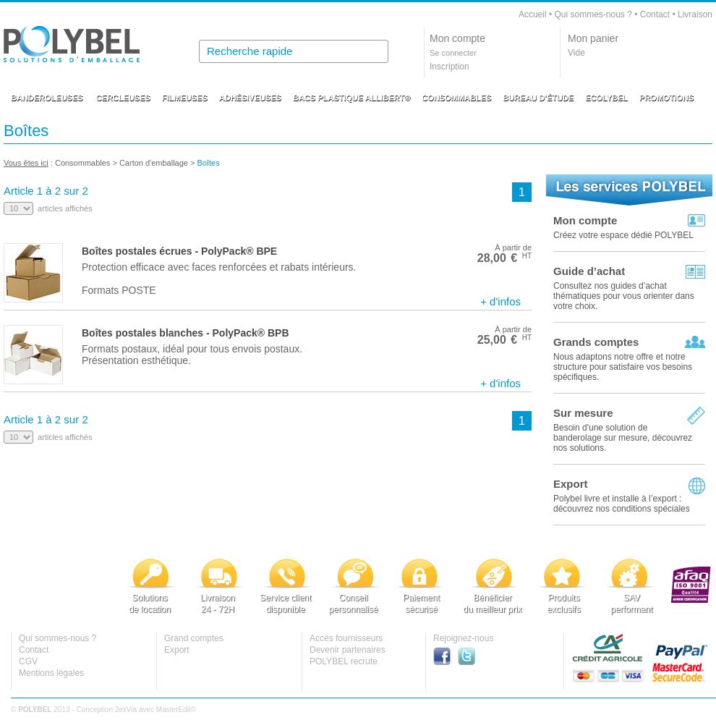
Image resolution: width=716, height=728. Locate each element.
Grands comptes (596, 342)
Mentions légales (51, 673)
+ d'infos (500, 301)
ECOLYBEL (606, 98)
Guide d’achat (589, 271)
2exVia (126, 710)
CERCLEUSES (123, 98)
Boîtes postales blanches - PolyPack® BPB (186, 333)
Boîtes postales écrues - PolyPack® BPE (179, 251)
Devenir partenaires (348, 650)
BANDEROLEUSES (47, 98)
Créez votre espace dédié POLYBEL (623, 235)
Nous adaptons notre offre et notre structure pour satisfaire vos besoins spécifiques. (623, 367)
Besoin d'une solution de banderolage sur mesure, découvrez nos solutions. (623, 438)
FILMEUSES (185, 98)
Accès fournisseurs (346, 638)
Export (571, 484)
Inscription (449, 67)
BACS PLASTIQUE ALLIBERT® (351, 98)
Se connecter (453, 53)
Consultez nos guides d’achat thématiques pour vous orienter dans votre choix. (624, 296)
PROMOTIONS (666, 98)
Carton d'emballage (154, 163)
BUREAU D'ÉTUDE (538, 98)
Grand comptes (194, 638)
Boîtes (210, 163)
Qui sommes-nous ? (593, 14)
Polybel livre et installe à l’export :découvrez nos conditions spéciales (622, 504)
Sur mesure (583, 413)
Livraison (695, 14)
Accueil (533, 14)
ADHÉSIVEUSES (250, 98)
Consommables (82, 163)
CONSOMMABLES (456, 98)
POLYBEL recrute (344, 661)
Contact (655, 14)
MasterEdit (174, 710)
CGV (28, 661)
